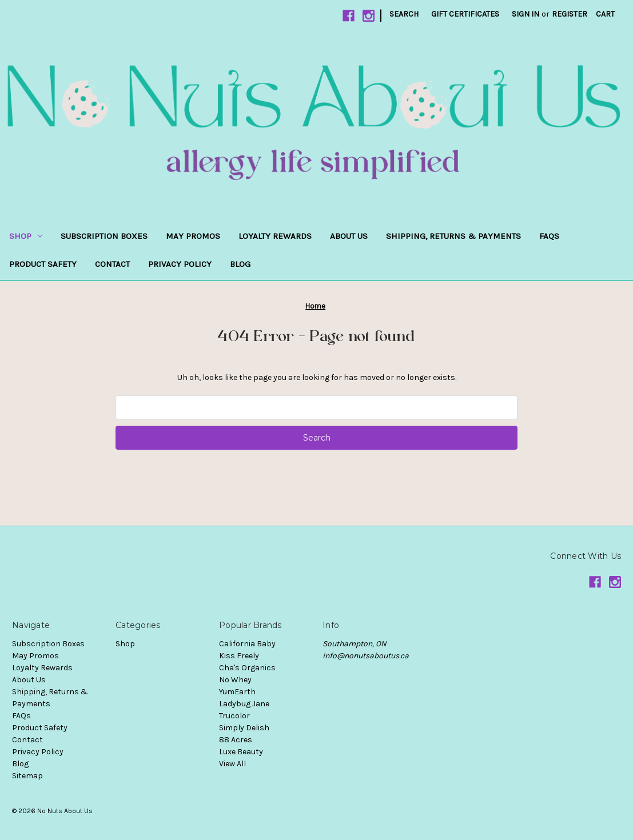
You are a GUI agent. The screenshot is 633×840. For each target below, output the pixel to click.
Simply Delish (244, 728)
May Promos (193, 236)
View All (232, 764)
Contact (112, 264)
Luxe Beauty (241, 752)
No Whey (235, 680)
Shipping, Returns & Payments (453, 236)
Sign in (525, 14)
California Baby (247, 644)
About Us (349, 236)
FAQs (549, 236)
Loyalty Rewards (275, 236)
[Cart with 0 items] (605, 14)
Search (404, 14)
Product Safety (43, 264)
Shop (26, 236)
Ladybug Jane (244, 704)
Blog (240, 264)
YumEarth (237, 692)
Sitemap (27, 776)
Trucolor (234, 716)
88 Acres (236, 740)
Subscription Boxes (104, 236)
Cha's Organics (247, 668)
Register (570, 14)
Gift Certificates (465, 14)
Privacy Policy (180, 264)
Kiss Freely (239, 656)
